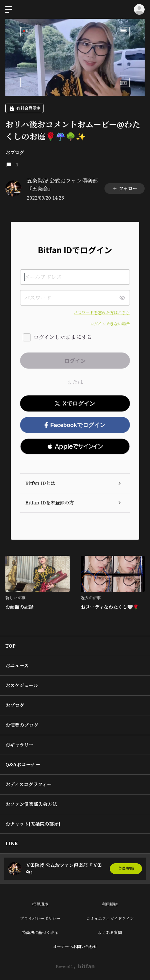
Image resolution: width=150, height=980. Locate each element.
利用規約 (110, 904)
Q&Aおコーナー (23, 765)
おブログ (15, 152)
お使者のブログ (22, 725)
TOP (11, 646)
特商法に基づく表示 (40, 933)
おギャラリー (19, 745)
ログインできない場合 (110, 324)
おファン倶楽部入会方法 (31, 804)
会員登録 (126, 868)
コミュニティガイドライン (110, 918)
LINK (12, 843)
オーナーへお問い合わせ (75, 947)
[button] (75, 446)
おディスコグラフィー (28, 784)
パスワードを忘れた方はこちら (102, 313)
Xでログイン (75, 404)
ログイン (139, 9)
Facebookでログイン (75, 425)
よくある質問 (110, 933)
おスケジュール (22, 685)
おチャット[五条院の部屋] (33, 824)
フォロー (125, 188)
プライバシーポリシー (40, 918)
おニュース (17, 666)
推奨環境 (40, 904)
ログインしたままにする (63, 337)
